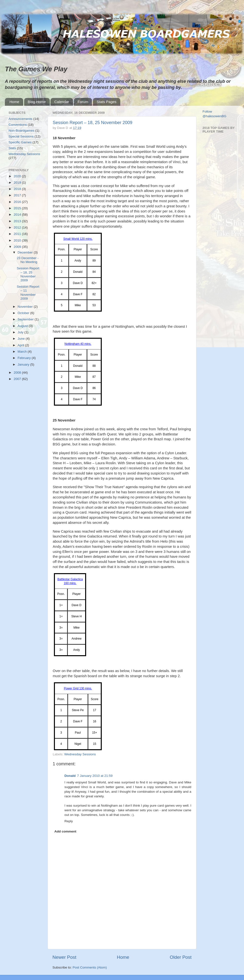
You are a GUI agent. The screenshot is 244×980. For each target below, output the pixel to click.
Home (14, 102)
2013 (18, 221)
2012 (18, 227)
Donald (70, 776)
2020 (18, 176)
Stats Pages (107, 102)
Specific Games (20, 142)
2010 (18, 240)
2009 (18, 247)
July (21, 332)
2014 (18, 215)
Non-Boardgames (21, 131)
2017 (18, 195)
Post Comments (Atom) (90, 967)
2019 (18, 183)
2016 (18, 202)
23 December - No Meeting (28, 260)
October (24, 313)
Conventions (18, 125)
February (25, 358)
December (26, 252)
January (24, 364)
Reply (69, 821)
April (21, 345)
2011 (18, 234)
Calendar (62, 102)
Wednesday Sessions (80, 754)
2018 (18, 189)
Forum (83, 102)
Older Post (181, 957)
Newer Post (64, 957)
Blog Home (37, 102)
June (22, 339)
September (26, 319)
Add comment (65, 831)
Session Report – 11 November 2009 (28, 293)
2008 (18, 373)
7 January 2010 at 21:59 (95, 776)
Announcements (20, 119)
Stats (12, 148)
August (23, 326)
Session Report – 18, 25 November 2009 (92, 123)
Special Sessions (21, 136)
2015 (18, 208)
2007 (18, 379)
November (26, 307)
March (23, 352)
